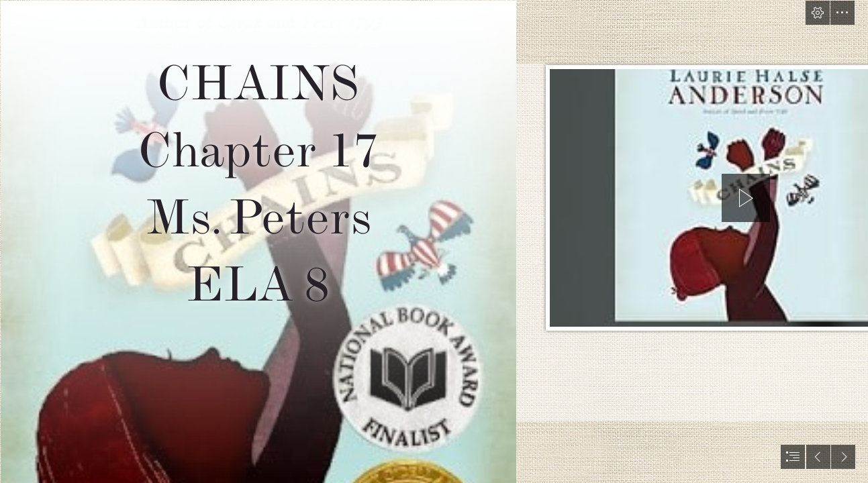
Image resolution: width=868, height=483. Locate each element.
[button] (818, 13)
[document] (434, 241)
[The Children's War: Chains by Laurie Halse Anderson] (258, 241)
